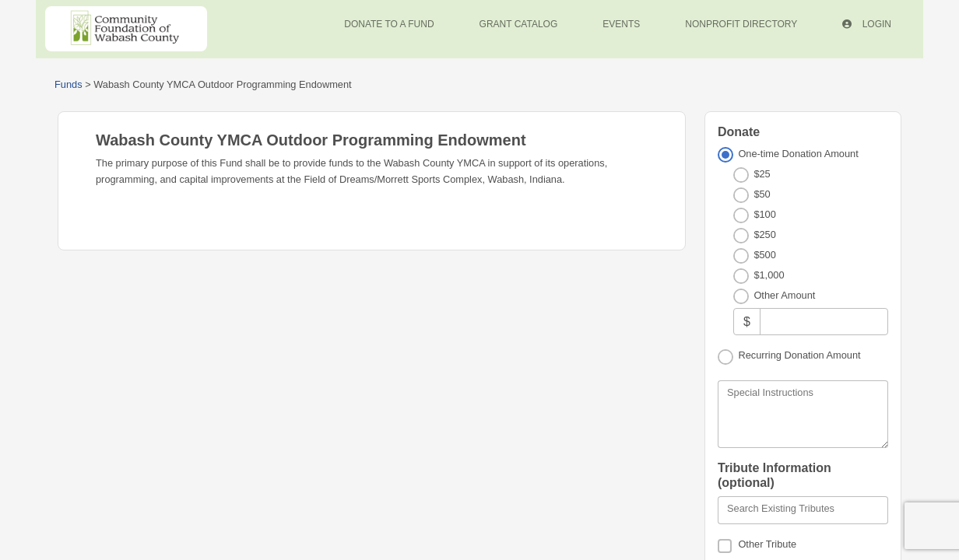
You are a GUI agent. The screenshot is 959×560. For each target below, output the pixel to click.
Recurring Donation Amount (799, 355)
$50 (762, 194)
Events (621, 24)
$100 (764, 214)
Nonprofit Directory (741, 24)
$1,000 (769, 275)
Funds (68, 84)
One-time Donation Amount (798, 154)
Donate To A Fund (389, 24)
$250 (764, 234)
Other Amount (784, 295)
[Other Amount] (824, 322)
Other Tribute (767, 544)
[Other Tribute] (725, 546)
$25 (762, 174)
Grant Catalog (519, 24)
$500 (764, 255)
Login (867, 24)
